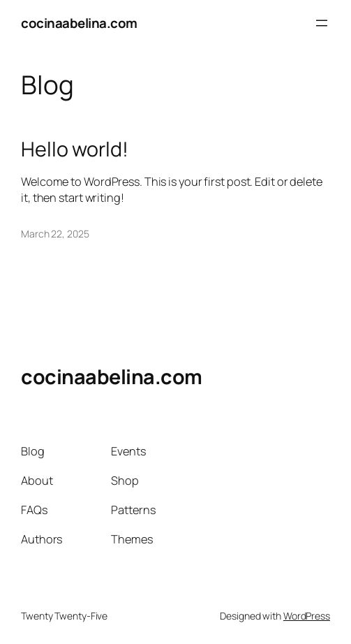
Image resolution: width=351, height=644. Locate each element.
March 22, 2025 (55, 234)
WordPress (307, 616)
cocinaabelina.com (79, 23)
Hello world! (75, 149)
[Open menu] (322, 23)
